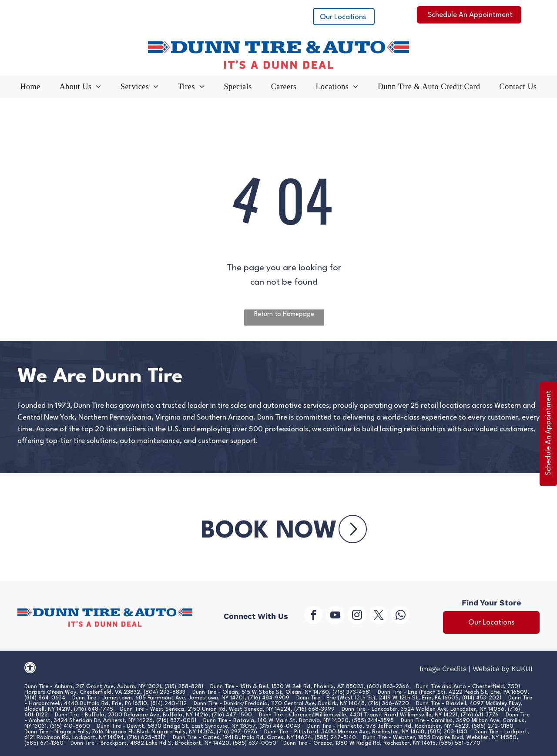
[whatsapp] (400, 616)
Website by (491, 669)
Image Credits (443, 669)
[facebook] (313, 616)
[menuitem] (30, 89)
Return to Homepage (284, 314)
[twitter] (379, 616)
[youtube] (335, 616)
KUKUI (522, 669)
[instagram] (357, 616)
